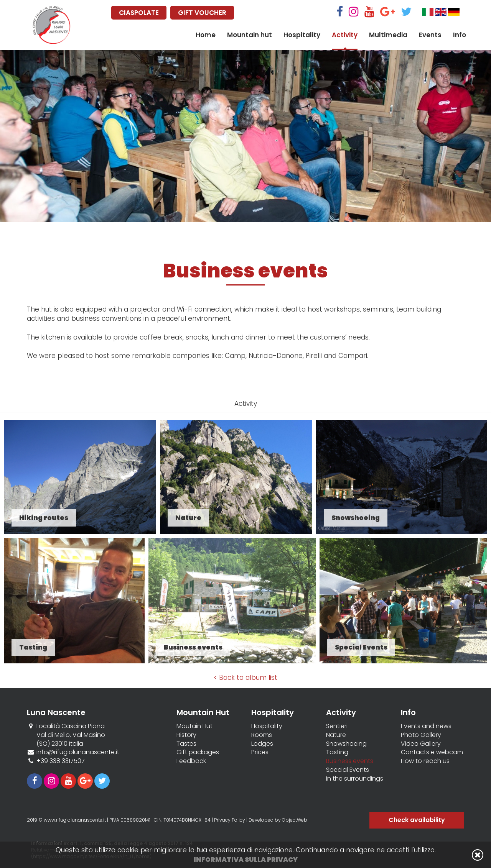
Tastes (186, 744)
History (186, 735)
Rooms (262, 735)
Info (460, 35)
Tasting (337, 752)
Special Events (348, 770)
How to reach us (425, 761)
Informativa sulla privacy (246, 860)
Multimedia (388, 35)
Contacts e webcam (432, 752)
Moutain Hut (194, 726)
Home (206, 35)
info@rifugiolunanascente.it (78, 752)
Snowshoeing (346, 744)
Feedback (191, 761)
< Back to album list (245, 678)
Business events (350, 761)
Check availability (417, 820)
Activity (345, 35)
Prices (260, 752)
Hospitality (302, 35)
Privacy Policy (230, 820)
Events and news (426, 726)
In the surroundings (355, 779)
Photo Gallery (421, 735)
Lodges (262, 744)
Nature (336, 735)
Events (430, 35)
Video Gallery (421, 744)
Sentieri (337, 726)
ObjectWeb (295, 820)
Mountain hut (250, 35)
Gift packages (198, 752)
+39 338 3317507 (61, 761)
